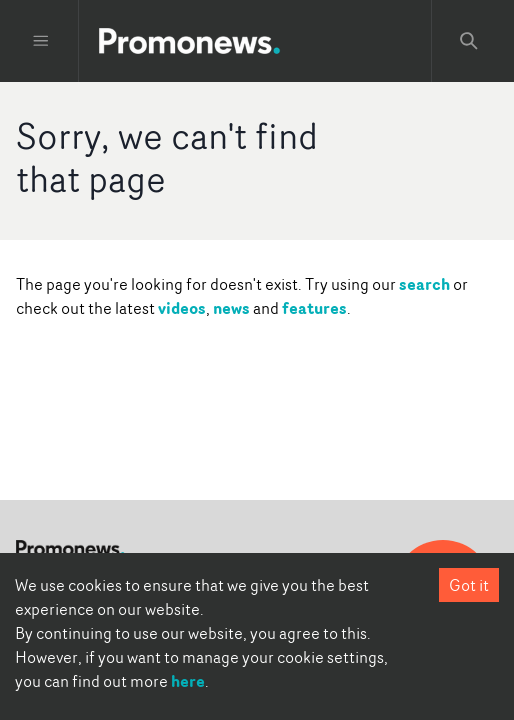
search (424, 284)
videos (182, 308)
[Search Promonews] (469, 41)
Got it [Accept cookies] (469, 585)
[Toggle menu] (41, 41)
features (314, 308)
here (188, 681)
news (231, 308)
